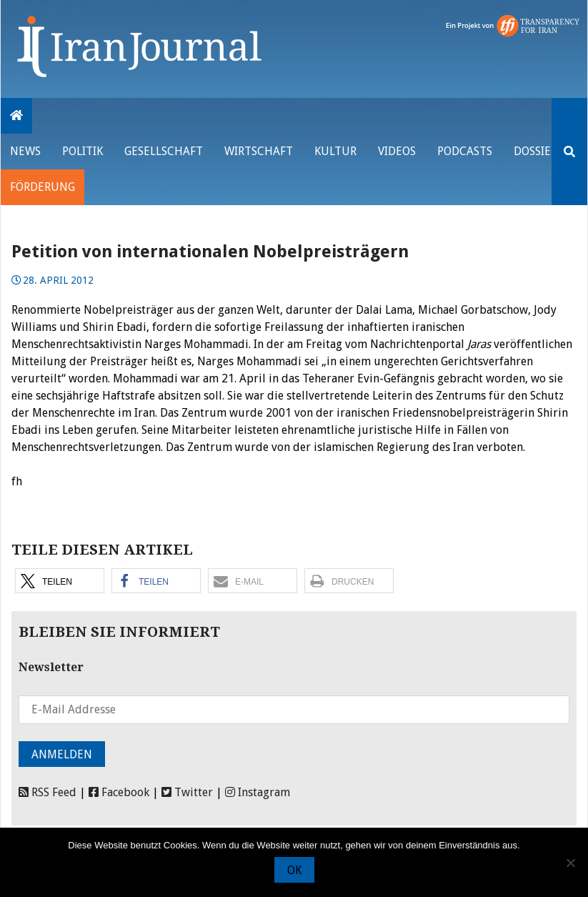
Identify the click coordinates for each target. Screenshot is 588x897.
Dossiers (538, 151)
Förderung (43, 187)
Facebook (119, 792)
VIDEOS (397, 151)
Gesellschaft (164, 151)
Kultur (335, 151)
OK (294, 870)
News (25, 151)
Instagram (258, 792)
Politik (83, 151)
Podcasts (465, 151)
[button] (60, 581)
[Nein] (570, 863)
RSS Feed (48, 792)
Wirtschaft (259, 151)
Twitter (187, 792)
